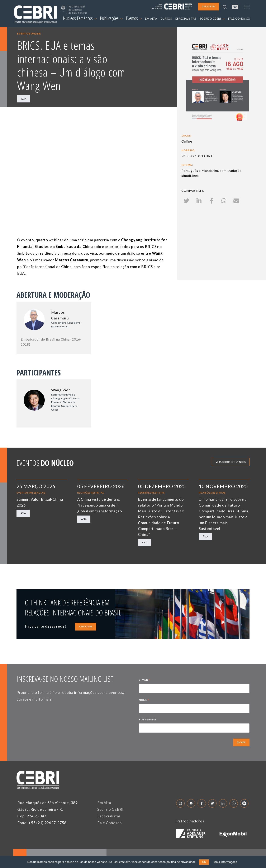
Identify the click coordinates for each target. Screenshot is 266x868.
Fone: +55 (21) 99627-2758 (42, 823)
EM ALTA (151, 19)
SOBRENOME (147, 719)
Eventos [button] (134, 18)
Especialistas (109, 816)
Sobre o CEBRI (111, 809)
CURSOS (166, 19)
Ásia (24, 99)
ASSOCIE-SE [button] (208, 6)
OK (204, 862)
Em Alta (104, 803)
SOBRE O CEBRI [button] (212, 19)
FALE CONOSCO (239, 19)
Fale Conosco (110, 823)
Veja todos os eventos (231, 462)
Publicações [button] (111, 18)
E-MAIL (145, 680)
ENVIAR (241, 742)
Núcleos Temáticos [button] (80, 18)
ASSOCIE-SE (86, 626)
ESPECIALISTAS (186, 19)
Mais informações (225, 862)
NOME (144, 700)
